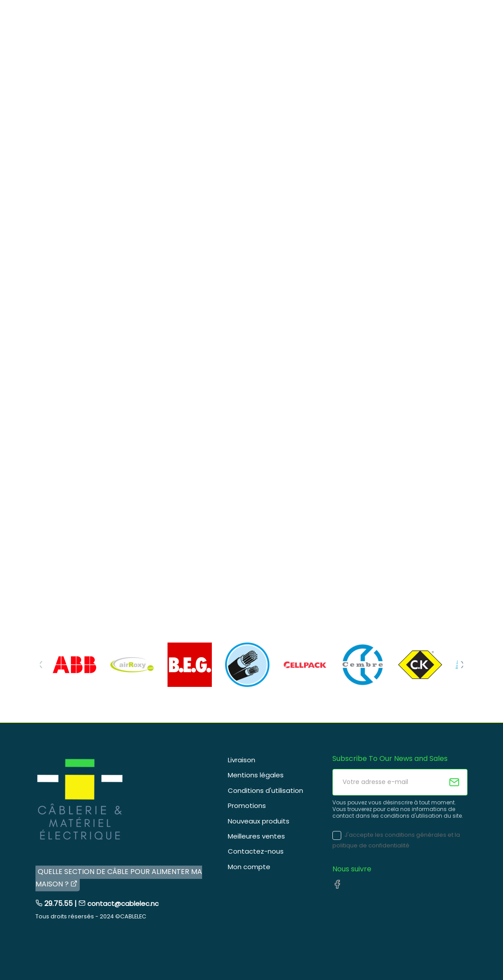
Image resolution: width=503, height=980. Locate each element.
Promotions (247, 806)
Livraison (242, 760)
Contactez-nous (256, 851)
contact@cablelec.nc (123, 904)
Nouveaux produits (259, 821)
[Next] (463, 665)
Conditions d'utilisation (265, 790)
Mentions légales (256, 775)
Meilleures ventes (256, 836)
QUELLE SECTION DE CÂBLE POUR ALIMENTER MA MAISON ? (119, 878)
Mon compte (249, 867)
